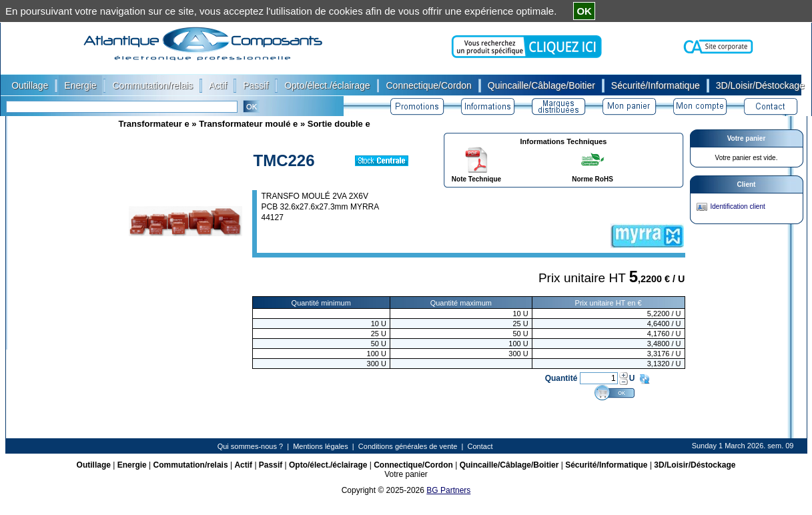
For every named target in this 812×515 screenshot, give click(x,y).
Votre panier (747, 138)
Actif (243, 465)
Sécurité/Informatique (606, 465)
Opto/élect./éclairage (328, 465)
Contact (480, 446)
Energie (132, 465)
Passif (271, 465)
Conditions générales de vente (408, 446)
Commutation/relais (191, 465)
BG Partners (448, 490)
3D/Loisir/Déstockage (695, 465)
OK (584, 11)
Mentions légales (321, 446)
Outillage (94, 465)
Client (747, 184)
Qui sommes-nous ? (250, 446)
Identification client (738, 206)
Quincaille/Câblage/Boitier (509, 465)
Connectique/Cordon (413, 465)
